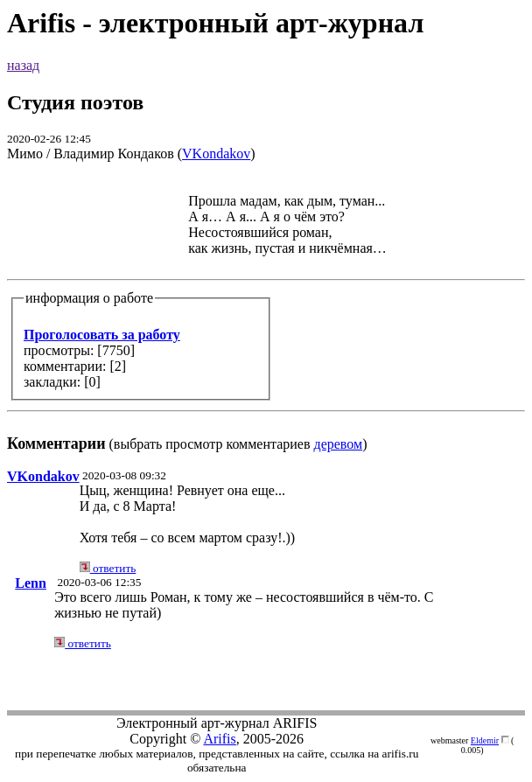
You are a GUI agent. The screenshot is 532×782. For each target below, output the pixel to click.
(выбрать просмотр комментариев (266, 314)
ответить (108, 568)
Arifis (219, 739)
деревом (339, 444)
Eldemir (485, 740)
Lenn (31, 583)
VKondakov (216, 154)
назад (23, 65)
